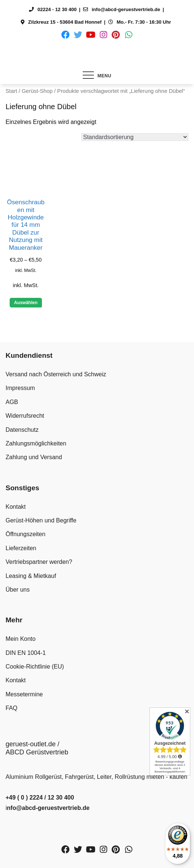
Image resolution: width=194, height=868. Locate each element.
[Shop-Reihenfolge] (135, 137)
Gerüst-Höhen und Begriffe (41, 520)
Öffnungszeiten (25, 534)
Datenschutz (22, 430)
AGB (12, 402)
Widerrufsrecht (25, 416)
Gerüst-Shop (37, 91)
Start (11, 91)
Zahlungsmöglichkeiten (36, 443)
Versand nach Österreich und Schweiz (56, 374)
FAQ (11, 708)
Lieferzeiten (21, 548)
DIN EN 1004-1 (26, 653)
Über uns (18, 590)
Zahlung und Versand (34, 457)
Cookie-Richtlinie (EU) (35, 667)
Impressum (20, 388)
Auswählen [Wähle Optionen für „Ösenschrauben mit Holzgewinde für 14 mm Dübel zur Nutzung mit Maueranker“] (26, 303)
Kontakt (16, 507)
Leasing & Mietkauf (31, 576)
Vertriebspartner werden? (39, 562)
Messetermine (24, 694)
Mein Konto (21, 639)
